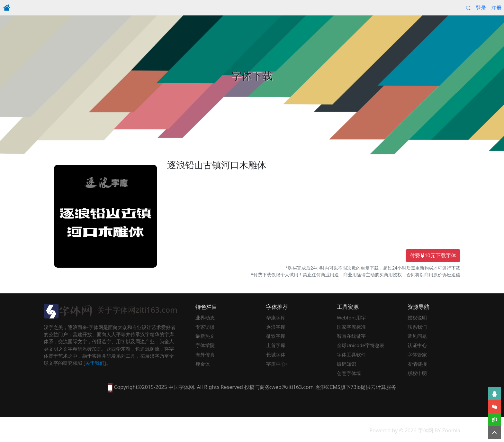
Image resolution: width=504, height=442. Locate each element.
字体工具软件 (351, 355)
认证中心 (417, 345)
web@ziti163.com (292, 387)
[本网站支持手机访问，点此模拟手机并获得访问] (110, 387)
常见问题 (417, 336)
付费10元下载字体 (433, 256)
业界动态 (205, 318)
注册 (496, 8)
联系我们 (417, 327)
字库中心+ (277, 364)
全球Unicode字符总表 (361, 345)
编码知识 (346, 364)
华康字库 (276, 318)
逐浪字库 (276, 327)
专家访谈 (205, 327)
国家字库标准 (351, 327)
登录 (481, 8)
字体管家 (417, 355)
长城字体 (276, 355)
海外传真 (205, 355)
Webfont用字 (351, 318)
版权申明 (417, 373)
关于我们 (95, 363)
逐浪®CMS (328, 387)
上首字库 (276, 345)
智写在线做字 (351, 336)
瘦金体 (203, 364)
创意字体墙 (349, 373)
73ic (355, 387)
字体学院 (205, 345)
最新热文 (205, 336)
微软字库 (276, 336)
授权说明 (417, 318)
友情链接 (417, 364)
